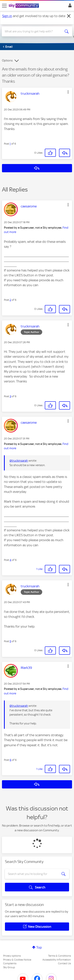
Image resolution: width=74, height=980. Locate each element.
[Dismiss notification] (69, 16)
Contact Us (64, 963)
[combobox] (33, 31)
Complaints (10, 963)
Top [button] (39, 947)
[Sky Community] (24, 6)
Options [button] (7, 61)
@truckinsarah (19, 461)
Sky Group (9, 967)
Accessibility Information (57, 960)
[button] (68, 92)
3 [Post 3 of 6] (10, 396)
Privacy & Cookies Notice (17, 960)
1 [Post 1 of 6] (10, 144)
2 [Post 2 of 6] (10, 300)
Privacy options (12, 956)
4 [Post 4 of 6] (10, 560)
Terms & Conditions (59, 956)
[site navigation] (4, 6)
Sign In (69, 6)
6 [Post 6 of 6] (10, 760)
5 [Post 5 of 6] (10, 641)
